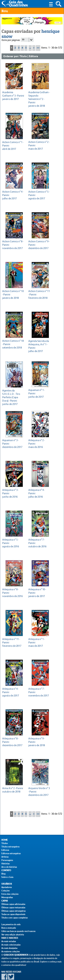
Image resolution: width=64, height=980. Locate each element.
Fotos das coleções (10, 894)
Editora (33, 56)
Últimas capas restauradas (13, 908)
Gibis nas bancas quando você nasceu (18, 931)
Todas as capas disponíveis (13, 914)
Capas (5, 901)
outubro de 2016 (39, 543)
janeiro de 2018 (39, 99)
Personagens (7, 860)
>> (38, 48)
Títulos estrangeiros (10, 847)
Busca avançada (9, 928)
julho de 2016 (39, 493)
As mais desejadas (9, 948)
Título (23, 56)
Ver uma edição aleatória (13, 935)
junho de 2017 (13, 397)
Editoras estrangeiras (11, 853)
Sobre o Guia (7, 877)
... (30, 48)
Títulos (5, 843)
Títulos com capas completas (15, 918)
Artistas (5, 857)
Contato (6, 870)
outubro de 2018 (13, 790)
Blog (3, 874)
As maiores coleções (10, 952)
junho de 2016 (13, 493)
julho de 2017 (13, 195)
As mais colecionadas (11, 945)
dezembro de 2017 (39, 245)
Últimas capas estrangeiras (13, 911)
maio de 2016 (39, 444)
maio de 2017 (39, 145)
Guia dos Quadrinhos (16, 955)
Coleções (5, 891)
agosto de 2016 (13, 543)
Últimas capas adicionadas (13, 904)
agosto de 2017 (39, 195)
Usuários (7, 884)
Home (5, 840)
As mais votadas (9, 941)
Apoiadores (7, 887)
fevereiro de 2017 (13, 642)
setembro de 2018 (13, 344)
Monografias (7, 897)
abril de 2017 (13, 145)
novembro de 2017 (13, 245)
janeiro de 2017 (13, 96)
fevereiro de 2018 (39, 294)
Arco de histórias (9, 867)
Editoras (5, 850)
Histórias (5, 864)
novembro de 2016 (13, 593)
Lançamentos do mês (11, 924)
